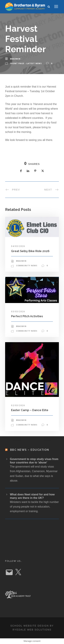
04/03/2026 (18, 246)
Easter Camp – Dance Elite (30, 410)
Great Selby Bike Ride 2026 (30, 251)
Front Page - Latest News (26, 63)
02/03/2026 (18, 405)
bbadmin (15, 59)
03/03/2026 (18, 311)
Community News (27, 265)
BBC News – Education (30, 450)
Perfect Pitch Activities (27, 316)
